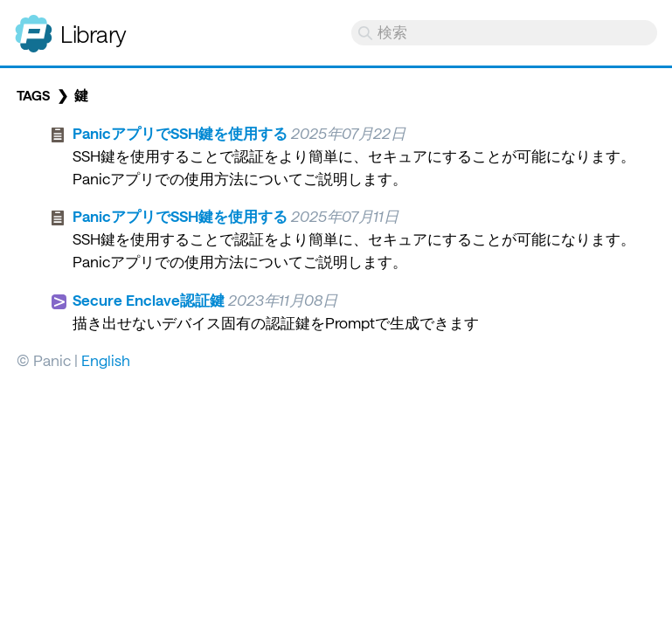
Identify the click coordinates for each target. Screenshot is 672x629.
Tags (33, 95)
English (106, 360)
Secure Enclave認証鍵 (149, 300)
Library (94, 34)
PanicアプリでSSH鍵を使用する (180, 133)
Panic (34, 26)
